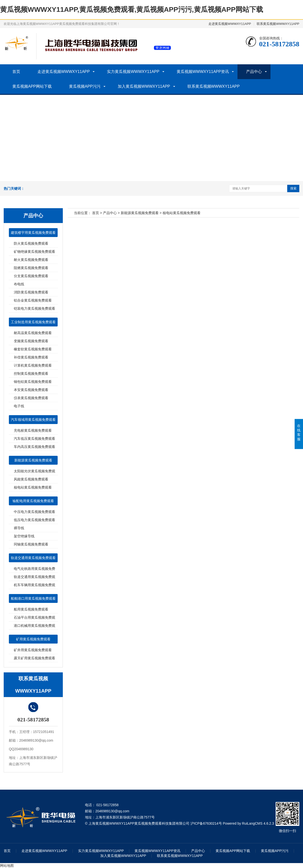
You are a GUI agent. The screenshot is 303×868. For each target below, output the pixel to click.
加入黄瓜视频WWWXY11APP (144, 86)
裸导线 (19, 528)
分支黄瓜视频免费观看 (31, 276)
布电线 (19, 284)
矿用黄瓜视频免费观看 (33, 639)
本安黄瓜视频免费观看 (31, 390)
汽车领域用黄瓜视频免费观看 (33, 420)
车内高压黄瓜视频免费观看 (34, 447)
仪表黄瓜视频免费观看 (31, 398)
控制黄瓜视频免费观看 (31, 374)
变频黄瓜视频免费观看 (31, 341)
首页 (16, 72)
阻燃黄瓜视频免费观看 (31, 268)
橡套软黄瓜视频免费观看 (33, 349)
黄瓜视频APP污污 (85, 86)
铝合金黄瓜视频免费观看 (33, 300)
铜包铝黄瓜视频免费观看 (33, 382)
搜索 (293, 188)
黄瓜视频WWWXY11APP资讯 (203, 72)
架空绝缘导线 (24, 536)
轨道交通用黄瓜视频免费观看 (33, 558)
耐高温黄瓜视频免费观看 (33, 333)
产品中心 (254, 72)
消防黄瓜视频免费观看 (31, 292)
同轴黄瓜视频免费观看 (31, 544)
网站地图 (7, 866)
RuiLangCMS (252, 823)
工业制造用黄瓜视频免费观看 (33, 322)
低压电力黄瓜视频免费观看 (34, 520)
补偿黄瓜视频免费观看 (31, 357)
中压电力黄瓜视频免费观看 (34, 512)
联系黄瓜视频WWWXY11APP (278, 24)
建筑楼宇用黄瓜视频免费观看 (33, 233)
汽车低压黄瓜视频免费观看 (34, 439)
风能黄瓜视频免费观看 (31, 479)
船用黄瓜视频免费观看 (31, 609)
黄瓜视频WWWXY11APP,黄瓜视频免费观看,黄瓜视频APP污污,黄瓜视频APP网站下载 (132, 9)
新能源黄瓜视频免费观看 (33, 460)
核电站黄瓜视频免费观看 (33, 487)
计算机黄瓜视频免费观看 (33, 365)
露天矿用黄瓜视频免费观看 (34, 658)
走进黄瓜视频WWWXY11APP (230, 24)
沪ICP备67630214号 (206, 823)
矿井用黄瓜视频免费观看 (33, 650)
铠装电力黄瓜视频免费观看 (34, 308)
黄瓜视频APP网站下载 (32, 86)
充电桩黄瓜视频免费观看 (33, 430)
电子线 (19, 406)
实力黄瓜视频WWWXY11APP (133, 72)
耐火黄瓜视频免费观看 (31, 260)
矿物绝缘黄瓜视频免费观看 (34, 252)
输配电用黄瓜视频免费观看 (33, 501)
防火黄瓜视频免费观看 (31, 243)
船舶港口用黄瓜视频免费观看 (33, 598)
